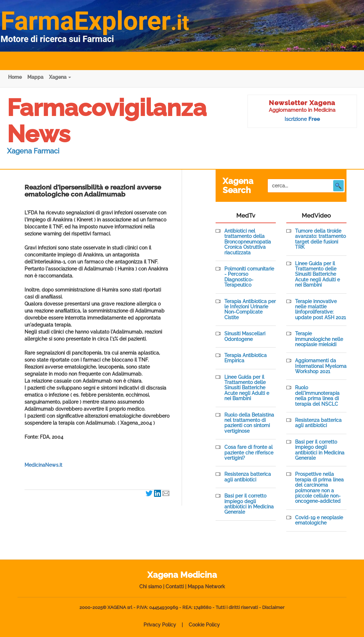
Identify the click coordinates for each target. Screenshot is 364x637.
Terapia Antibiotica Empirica (246, 358)
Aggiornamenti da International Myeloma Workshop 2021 (321, 366)
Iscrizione (302, 119)
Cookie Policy (204, 625)
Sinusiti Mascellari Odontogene (245, 336)
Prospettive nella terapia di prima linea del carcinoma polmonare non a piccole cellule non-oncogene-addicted (319, 488)
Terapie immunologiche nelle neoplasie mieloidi (319, 339)
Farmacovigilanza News (107, 121)
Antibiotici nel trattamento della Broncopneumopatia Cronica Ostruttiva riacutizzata (248, 242)
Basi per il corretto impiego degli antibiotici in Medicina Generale (249, 504)
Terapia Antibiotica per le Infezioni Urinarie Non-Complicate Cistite (250, 310)
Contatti (175, 587)
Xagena (60, 77)
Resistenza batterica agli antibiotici (248, 477)
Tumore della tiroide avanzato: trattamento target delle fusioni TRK (320, 239)
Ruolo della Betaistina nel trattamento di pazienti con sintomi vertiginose (249, 423)
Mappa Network (206, 587)
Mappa (35, 77)
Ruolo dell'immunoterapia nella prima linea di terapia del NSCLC (317, 396)
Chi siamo (150, 587)
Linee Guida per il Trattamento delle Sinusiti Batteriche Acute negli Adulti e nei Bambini (247, 388)
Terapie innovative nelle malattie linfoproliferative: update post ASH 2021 (320, 310)
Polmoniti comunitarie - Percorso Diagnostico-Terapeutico (249, 277)
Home (15, 77)
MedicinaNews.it (43, 465)
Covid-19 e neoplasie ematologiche (319, 520)
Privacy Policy (160, 625)
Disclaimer (273, 607)
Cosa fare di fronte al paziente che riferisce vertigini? (249, 453)
